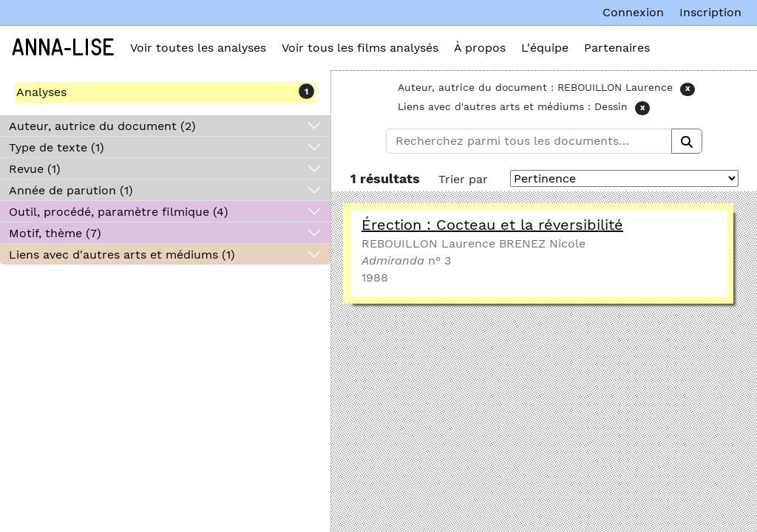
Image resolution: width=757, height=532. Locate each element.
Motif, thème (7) (55, 233)
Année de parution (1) (71, 190)
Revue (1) (35, 169)
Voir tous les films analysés (360, 48)
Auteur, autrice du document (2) (102, 126)
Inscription (710, 12)
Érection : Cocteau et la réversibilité (492, 225)
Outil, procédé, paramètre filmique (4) (119, 212)
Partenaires (617, 48)
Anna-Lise (63, 48)
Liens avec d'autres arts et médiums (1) (122, 255)
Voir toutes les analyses (198, 48)
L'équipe (545, 48)
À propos (480, 48)
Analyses (41, 92)
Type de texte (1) (57, 147)
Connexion (633, 12)
